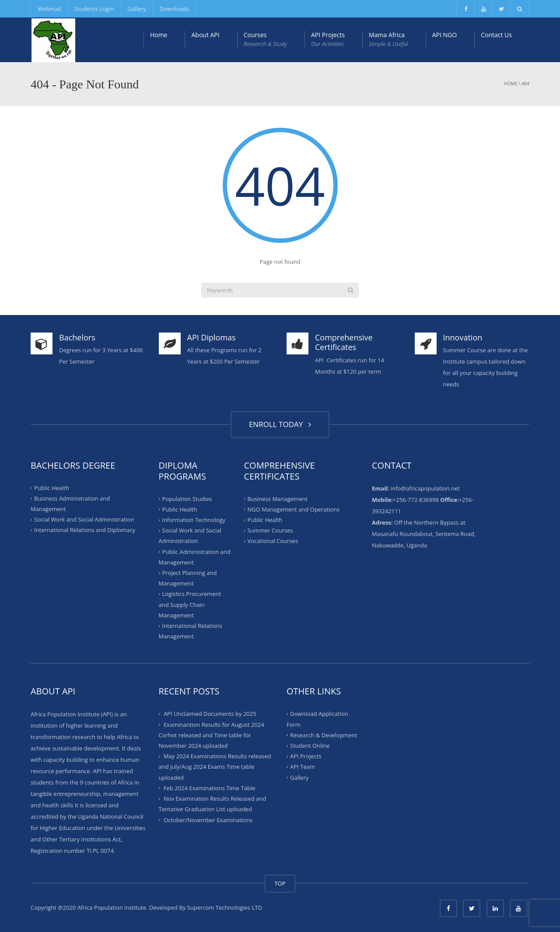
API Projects (328, 39)
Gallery (136, 9)
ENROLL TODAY (280, 424)
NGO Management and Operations (294, 509)
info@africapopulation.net (425, 488)
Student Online (310, 746)
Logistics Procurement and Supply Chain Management (190, 604)
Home (159, 35)
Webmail (49, 9)
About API (205, 35)
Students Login (94, 9)
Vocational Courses (273, 541)
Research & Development (324, 735)
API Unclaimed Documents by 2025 (210, 714)
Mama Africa (388, 39)
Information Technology (194, 520)
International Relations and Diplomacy (85, 530)
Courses (265, 39)
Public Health (52, 487)
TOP (280, 883)
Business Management (278, 498)
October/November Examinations (208, 820)
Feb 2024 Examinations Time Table (210, 788)
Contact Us (496, 35)
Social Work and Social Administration (84, 519)
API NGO (444, 35)
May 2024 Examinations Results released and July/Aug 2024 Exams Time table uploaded (215, 767)
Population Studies (187, 498)
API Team (303, 767)
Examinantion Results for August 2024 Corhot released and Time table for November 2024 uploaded (212, 735)
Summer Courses (270, 530)
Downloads (175, 9)
